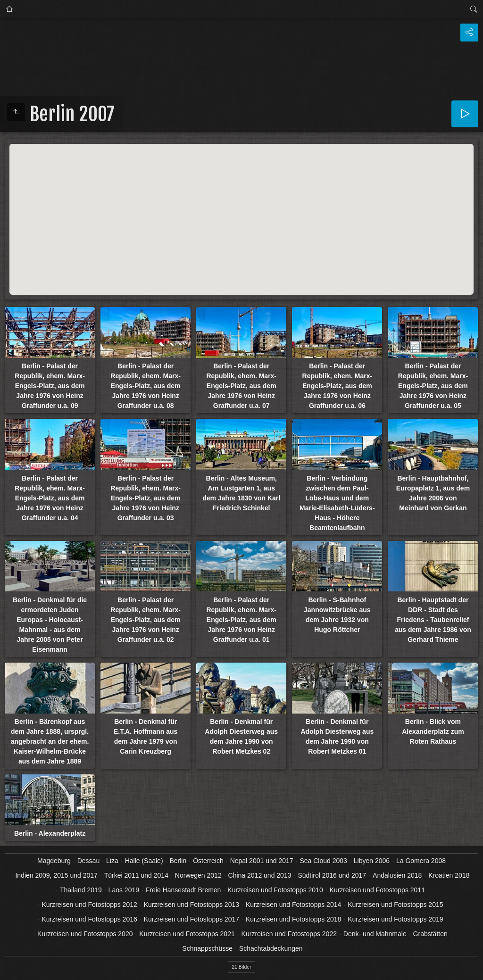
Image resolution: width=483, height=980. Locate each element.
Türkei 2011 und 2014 (136, 875)
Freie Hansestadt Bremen (183, 890)
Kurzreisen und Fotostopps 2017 (192, 919)
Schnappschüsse (207, 948)
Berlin (178, 861)
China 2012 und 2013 (260, 875)
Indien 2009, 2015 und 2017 (56, 875)
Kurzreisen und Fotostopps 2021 (187, 934)
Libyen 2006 (372, 861)
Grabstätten (430, 934)
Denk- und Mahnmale (375, 934)
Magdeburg (54, 861)
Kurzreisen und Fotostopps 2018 (293, 919)
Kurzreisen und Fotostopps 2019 (395, 919)
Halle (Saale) (144, 861)
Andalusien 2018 (397, 875)
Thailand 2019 (81, 890)
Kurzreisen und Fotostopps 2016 (89, 919)
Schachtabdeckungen (271, 948)
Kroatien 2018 (449, 875)
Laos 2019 (124, 890)
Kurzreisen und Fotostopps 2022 (289, 934)
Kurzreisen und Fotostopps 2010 (275, 890)
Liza (112, 861)
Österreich (208, 861)
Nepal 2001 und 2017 (262, 861)
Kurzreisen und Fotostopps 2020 (85, 934)
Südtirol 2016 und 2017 (332, 875)
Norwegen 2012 (198, 875)
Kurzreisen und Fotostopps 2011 (377, 890)
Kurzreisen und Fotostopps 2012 (89, 905)
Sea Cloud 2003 (323, 861)
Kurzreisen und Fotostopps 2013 (192, 905)
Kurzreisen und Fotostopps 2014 (293, 905)
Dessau (88, 861)
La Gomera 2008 (421, 861)
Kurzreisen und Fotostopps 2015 (395, 905)
